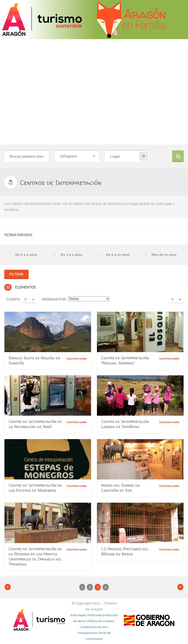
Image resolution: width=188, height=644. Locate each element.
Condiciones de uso (93, 627)
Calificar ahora (77, 359)
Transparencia (87, 633)
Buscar (178, 156)
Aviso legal (78, 615)
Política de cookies (101, 621)
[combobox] (77, 156)
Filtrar (16, 274)
